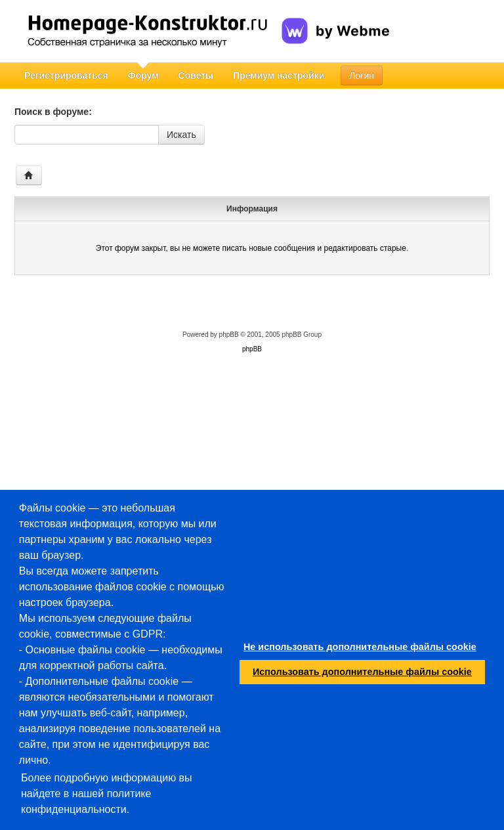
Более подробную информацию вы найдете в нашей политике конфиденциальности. (107, 794)
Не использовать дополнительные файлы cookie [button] (360, 647)
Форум (143, 76)
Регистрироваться (66, 76)
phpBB (229, 335)
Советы (196, 76)
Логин (362, 76)
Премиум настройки (279, 76)
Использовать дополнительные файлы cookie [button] (362, 672)
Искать (181, 135)
